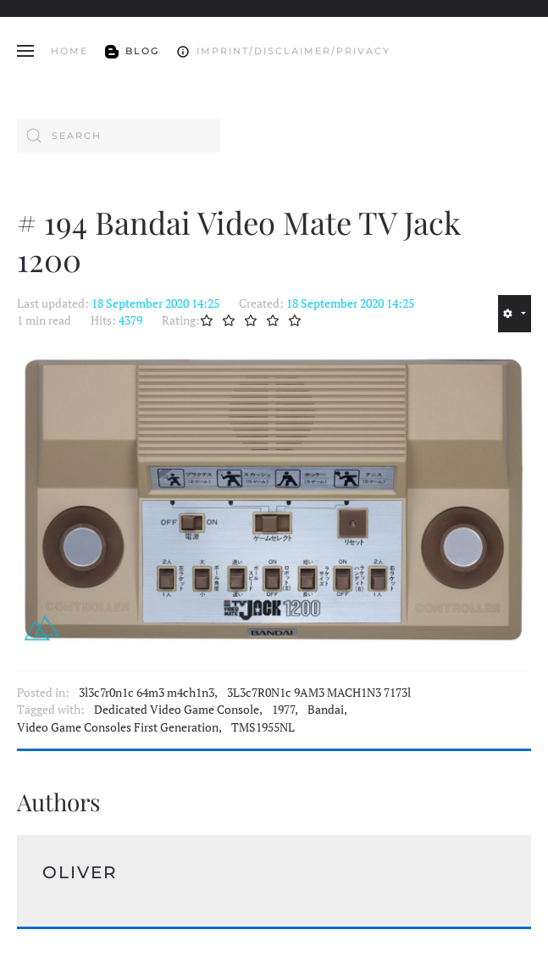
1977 (283, 710)
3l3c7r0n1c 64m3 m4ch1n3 (147, 693)
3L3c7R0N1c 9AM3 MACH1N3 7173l (319, 693)
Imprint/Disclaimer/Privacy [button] (283, 50)
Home (69, 51)
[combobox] (119, 136)
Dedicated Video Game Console (177, 710)
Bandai (326, 710)
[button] (25, 51)
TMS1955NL (263, 727)
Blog (132, 50)
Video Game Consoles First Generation (118, 727)
